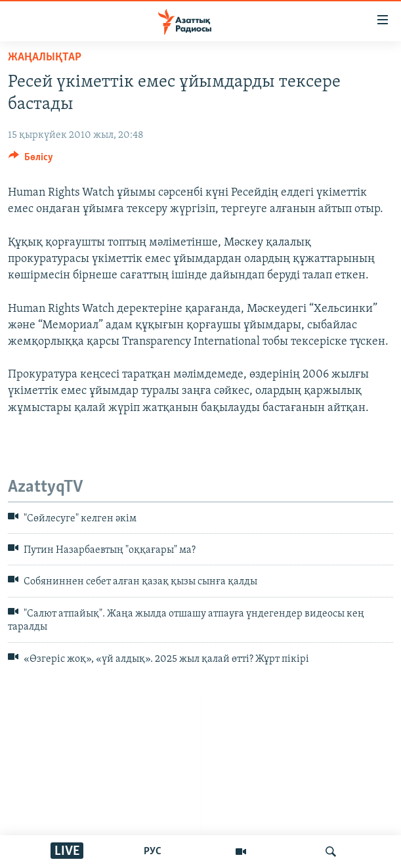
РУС (153, 852)
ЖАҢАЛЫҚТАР (45, 57)
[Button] (31, 160)
